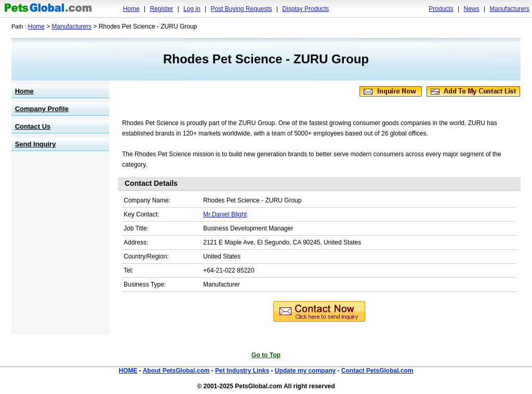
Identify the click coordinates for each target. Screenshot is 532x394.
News (471, 9)
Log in (192, 9)
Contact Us (33, 126)
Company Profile (42, 109)
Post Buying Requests (241, 9)
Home (131, 9)
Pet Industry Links (242, 371)
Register (161, 9)
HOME (128, 371)
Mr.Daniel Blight (225, 214)
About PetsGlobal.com (176, 371)
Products (441, 9)
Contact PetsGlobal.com (377, 371)
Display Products (305, 9)
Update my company (305, 371)
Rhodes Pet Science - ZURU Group (266, 59)
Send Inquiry (36, 144)
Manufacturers (509, 9)
